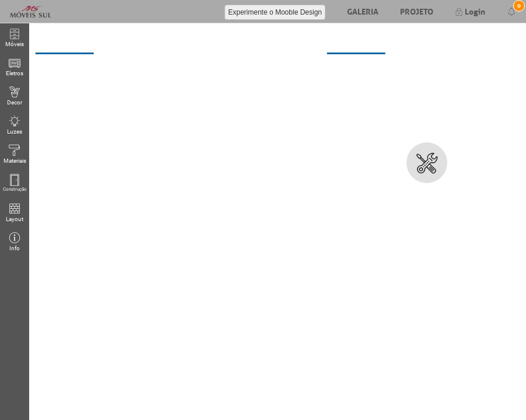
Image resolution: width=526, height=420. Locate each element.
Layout (15, 213)
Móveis (15, 38)
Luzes (15, 125)
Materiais (15, 154)
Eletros (15, 67)
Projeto (417, 10)
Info (15, 242)
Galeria (363, 10)
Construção (15, 183)
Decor (15, 96)
